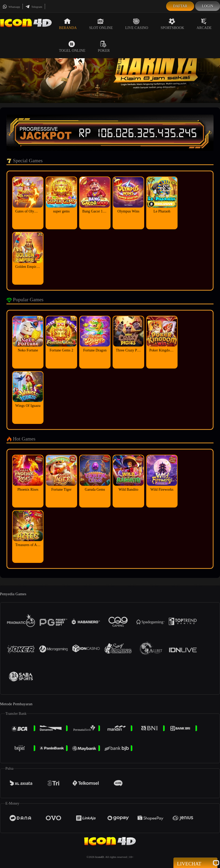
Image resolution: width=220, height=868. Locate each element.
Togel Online (72, 47)
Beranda (68, 24)
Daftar (180, 6)
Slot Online (101, 24)
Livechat (195, 863)
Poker (104, 47)
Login (208, 6)
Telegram (34, 7)
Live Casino (137, 24)
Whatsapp (11, 7)
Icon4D (100, 857)
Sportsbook (172, 24)
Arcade (204, 24)
